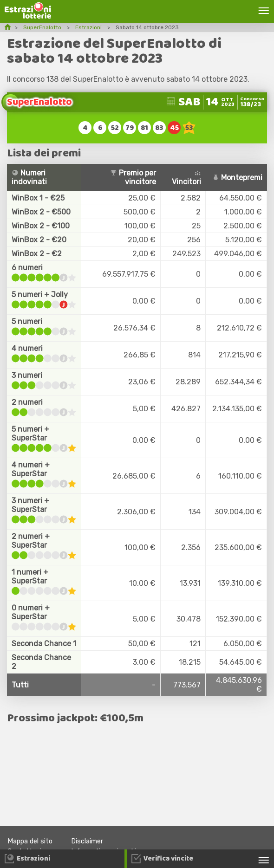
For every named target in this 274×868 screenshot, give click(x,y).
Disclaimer (87, 841)
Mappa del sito (30, 841)
